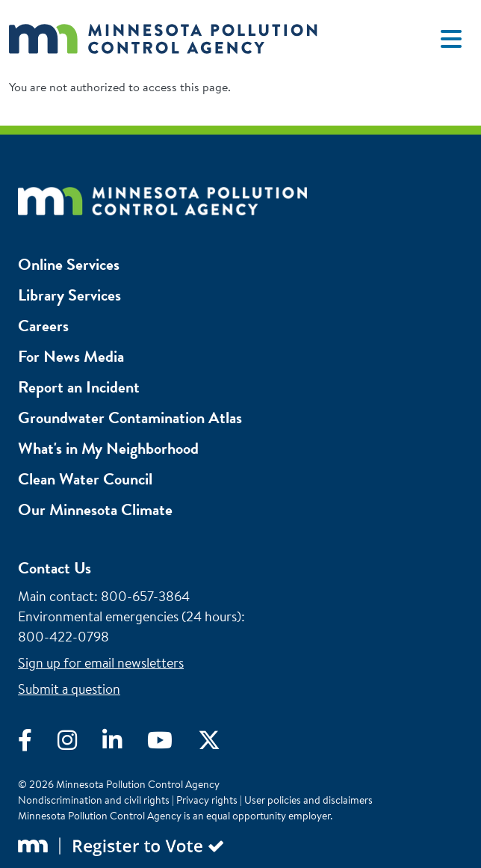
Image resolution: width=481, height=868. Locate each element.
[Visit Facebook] (38, 744)
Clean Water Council (85, 479)
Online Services (69, 264)
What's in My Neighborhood (108, 448)
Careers (43, 326)
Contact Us (55, 568)
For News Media (71, 356)
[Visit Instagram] (80, 744)
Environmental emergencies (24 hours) (130, 616)
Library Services (69, 295)
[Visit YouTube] (173, 744)
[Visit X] (220, 744)
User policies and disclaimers (308, 800)
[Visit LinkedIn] (125, 744)
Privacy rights (207, 800)
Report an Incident (79, 387)
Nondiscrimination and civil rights (94, 800)
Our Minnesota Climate (95, 510)
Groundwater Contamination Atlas (130, 418)
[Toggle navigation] (451, 39)
